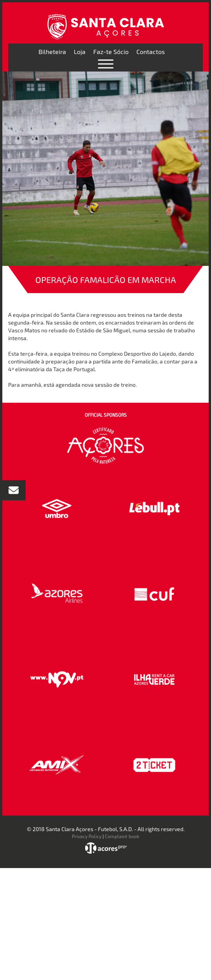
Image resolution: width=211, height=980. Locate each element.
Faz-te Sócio (111, 52)
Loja (80, 52)
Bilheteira (52, 52)
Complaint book (122, 836)
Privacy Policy (87, 836)
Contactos (151, 52)
